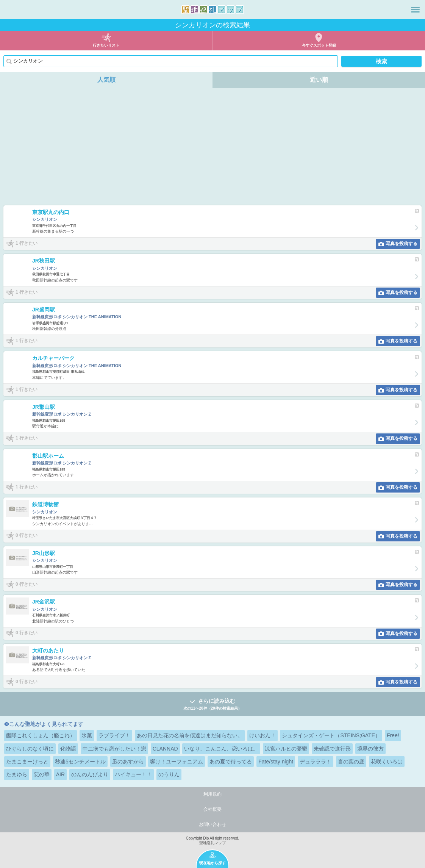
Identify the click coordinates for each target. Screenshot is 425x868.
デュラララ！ (316, 762)
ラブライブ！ (114, 735)
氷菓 (87, 735)
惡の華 (42, 774)
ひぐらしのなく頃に (30, 749)
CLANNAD (165, 749)
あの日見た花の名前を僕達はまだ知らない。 (190, 735)
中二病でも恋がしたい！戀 (114, 749)
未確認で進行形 (332, 749)
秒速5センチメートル (80, 762)
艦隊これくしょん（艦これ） (41, 735)
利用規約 (212, 794)
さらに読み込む (212, 705)
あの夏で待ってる (231, 762)
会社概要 (212, 809)
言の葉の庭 (351, 762)
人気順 (106, 80)
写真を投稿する (402, 244)
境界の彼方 (370, 749)
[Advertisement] (212, 149)
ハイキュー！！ (133, 774)
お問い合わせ (212, 824)
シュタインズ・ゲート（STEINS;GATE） (331, 735)
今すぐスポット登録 (319, 45)
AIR (60, 774)
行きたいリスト (106, 45)
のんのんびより (90, 774)
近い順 (319, 80)
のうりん (169, 774)
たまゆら (17, 774)
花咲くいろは (387, 762)
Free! (393, 735)
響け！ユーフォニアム (177, 762)
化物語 (68, 749)
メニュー (415, 9)
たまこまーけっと (27, 762)
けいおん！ (262, 735)
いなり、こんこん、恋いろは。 (221, 749)
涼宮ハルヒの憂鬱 (286, 749)
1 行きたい (27, 243)
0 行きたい (27, 536)
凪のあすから (128, 762)
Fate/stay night (276, 762)
